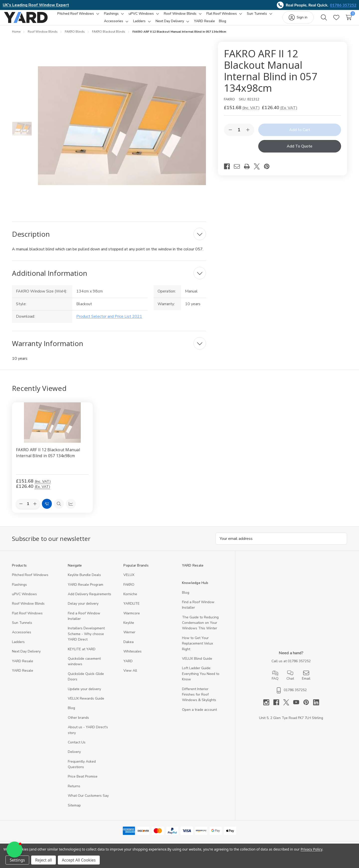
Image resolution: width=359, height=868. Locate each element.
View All (130, 677)
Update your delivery (84, 695)
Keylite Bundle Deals (84, 581)
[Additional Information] (109, 279)
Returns (74, 792)
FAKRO (129, 591)
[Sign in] (290, 20)
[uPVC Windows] (156, 17)
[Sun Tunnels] (99, 24)
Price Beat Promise (83, 782)
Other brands (78, 724)
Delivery (74, 758)
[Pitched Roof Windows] (91, 17)
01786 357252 (343, 5)
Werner (129, 638)
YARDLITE (132, 610)
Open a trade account (199, 716)
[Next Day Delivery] (185, 24)
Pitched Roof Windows (30, 581)
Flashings (19, 591)
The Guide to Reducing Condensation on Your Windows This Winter (200, 629)
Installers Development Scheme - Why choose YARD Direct (86, 640)
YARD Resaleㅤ (23, 677)
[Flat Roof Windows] (237, 17)
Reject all (44, 860)
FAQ (275, 681)
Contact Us (77, 748)
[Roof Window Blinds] (195, 17)
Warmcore (132, 619)
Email (306, 681)
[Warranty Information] (109, 349)
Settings (17, 860)
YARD (128, 667)
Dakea (129, 648)
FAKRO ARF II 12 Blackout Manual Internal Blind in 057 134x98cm (48, 459)
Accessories (22, 638)
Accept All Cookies (79, 860)
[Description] (109, 240)
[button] (14, 850)
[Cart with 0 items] (341, 20)
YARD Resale (23, 667)
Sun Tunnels (22, 629)
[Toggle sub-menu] (112, 17)
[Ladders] (155, 24)
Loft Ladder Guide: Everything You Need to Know (201, 680)
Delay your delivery (83, 610)
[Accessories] (129, 24)
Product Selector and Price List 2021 (109, 322)
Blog (71, 714)
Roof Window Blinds (28, 610)
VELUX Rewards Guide (86, 704)
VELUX (129, 581)
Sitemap (74, 811)
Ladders (18, 648)
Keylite (129, 629)
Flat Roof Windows (27, 619)
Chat (290, 681)
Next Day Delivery (26, 657)
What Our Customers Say (88, 802)
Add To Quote (300, 152)
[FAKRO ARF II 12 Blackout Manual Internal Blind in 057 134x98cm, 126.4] (52, 429)
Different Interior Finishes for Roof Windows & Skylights (199, 701)
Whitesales (133, 657)
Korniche (130, 600)
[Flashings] (126, 17)
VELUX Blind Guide (197, 665)
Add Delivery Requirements (90, 600)
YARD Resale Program (86, 591)
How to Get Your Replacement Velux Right (197, 650)
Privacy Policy (312, 849)
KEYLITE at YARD (82, 655)
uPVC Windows (24, 600)
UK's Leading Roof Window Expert (36, 5)
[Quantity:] (28, 510)
